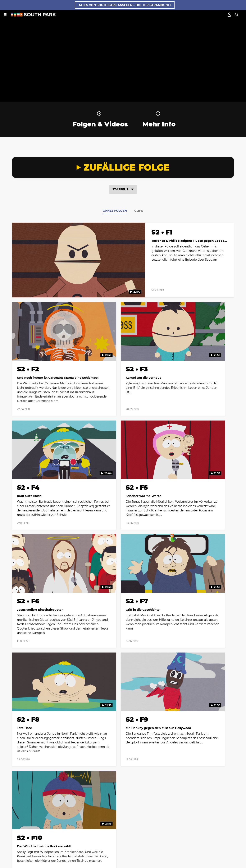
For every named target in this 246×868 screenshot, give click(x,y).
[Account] (229, 15)
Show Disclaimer (107, 822)
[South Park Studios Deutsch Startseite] (33, 15)
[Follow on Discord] (138, 832)
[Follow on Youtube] (143, 710)
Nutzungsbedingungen (185, 764)
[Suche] (237, 15)
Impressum (211, 817)
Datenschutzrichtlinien (150, 764)
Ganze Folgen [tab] (115, 211)
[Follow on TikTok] (133, 710)
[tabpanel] (123, 431)
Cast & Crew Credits (80, 817)
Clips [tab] (139, 211)
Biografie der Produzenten (45, 817)
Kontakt (124, 817)
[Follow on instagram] (123, 710)
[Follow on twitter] (113, 710)
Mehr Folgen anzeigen (123, 645)
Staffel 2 (123, 189)
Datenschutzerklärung (149, 817)
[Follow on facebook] (103, 710)
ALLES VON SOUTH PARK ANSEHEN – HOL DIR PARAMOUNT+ (125, 5)
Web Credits (106, 817)
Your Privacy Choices (137, 822)
